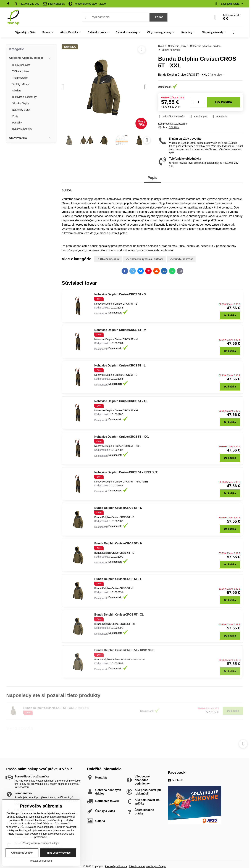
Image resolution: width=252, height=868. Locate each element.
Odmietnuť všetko (22, 853)
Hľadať (158, 17)
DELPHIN (174, 127)
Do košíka (224, 102)
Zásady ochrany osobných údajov (41, 843)
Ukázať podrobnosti (41, 861)
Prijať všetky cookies (58, 853)
